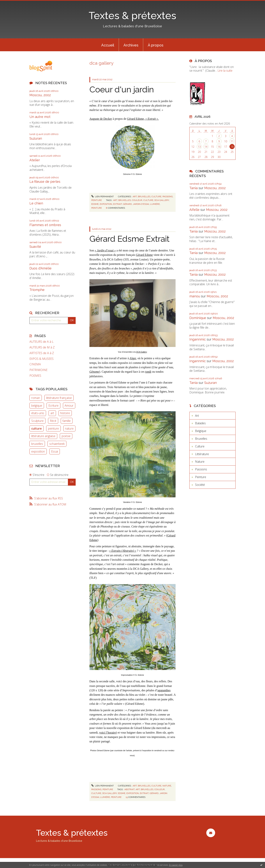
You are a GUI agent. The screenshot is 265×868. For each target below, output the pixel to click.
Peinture (97, 200)
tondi (148, 372)
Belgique (201, 431)
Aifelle (194, 210)
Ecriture (53, 406)
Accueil (108, 45)
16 (219, 147)
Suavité (35, 247)
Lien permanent (103, 197)
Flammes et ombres (45, 225)
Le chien (36, 203)
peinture (53, 428)
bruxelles (37, 444)
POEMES (35, 376)
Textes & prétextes (132, 16)
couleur (137, 200)
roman (36, 398)
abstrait (129, 789)
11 (232, 141)
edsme (95, 204)
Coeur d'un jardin (122, 90)
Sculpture (37, 421)
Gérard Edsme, (143, 119)
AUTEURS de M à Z (42, 347)
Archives (131, 45)
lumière (155, 204)
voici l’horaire (108, 733)
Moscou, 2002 (40, 95)
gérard (127, 204)
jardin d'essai (141, 204)
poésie (66, 436)
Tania (194, 188)
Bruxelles (144, 197)
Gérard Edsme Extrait (129, 239)
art (52, 413)
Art (135, 197)
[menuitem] (108, 45)
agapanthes (164, 690)
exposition (38, 451)
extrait (118, 204)
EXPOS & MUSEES (41, 359)
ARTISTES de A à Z (42, 353)
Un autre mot (40, 117)
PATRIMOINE (38, 370)
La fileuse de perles (45, 182)
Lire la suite (225, 71)
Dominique (198, 318)
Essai (55, 451)
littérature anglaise (43, 436)
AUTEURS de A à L (41, 342)
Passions (168, 197)
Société (200, 485)
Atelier (35, 160)
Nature (167, 786)
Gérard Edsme (144, 255)
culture (37, 428)
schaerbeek (57, 444)
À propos (156, 45)
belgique (37, 406)
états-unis (38, 413)
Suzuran (36, 138)
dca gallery (162, 200)
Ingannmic (198, 339)
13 (199, 147)
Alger (133, 358)
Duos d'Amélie (40, 268)
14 (206, 147)
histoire (65, 413)
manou (195, 296)
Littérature (202, 454)
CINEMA (35, 364)
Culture (156, 197)
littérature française (59, 398)
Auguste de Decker (101, 119)
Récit (53, 421)
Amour (69, 406)
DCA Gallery (142, 352)
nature (69, 428)
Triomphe (37, 290)
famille (67, 421)
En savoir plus (176, 865)
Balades (200, 423)
